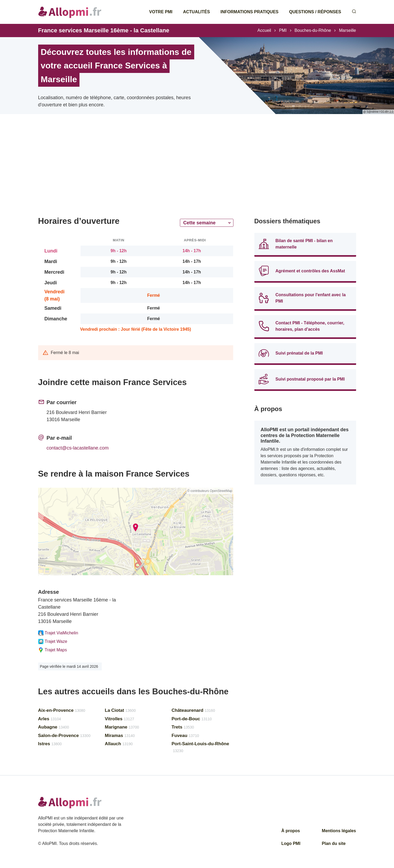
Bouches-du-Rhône (313, 30)
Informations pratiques (249, 12)
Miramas (120, 736)
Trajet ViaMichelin (58, 633)
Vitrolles (120, 719)
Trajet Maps (53, 650)
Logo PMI (291, 843)
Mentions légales (339, 831)
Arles (50, 719)
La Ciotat (120, 710)
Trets (183, 727)
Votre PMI (161, 12)
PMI (283, 30)
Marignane (122, 727)
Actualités (196, 12)
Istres (50, 744)
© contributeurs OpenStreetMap (210, 491)
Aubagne (54, 727)
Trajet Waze (53, 642)
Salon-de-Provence (64, 736)
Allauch (119, 744)
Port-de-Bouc (192, 719)
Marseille (347, 30)
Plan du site (334, 843)
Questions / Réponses (315, 12)
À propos (291, 831)
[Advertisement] (136, 172)
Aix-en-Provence (62, 710)
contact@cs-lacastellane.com (78, 448)
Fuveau (185, 736)
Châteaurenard (193, 710)
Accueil (264, 30)
